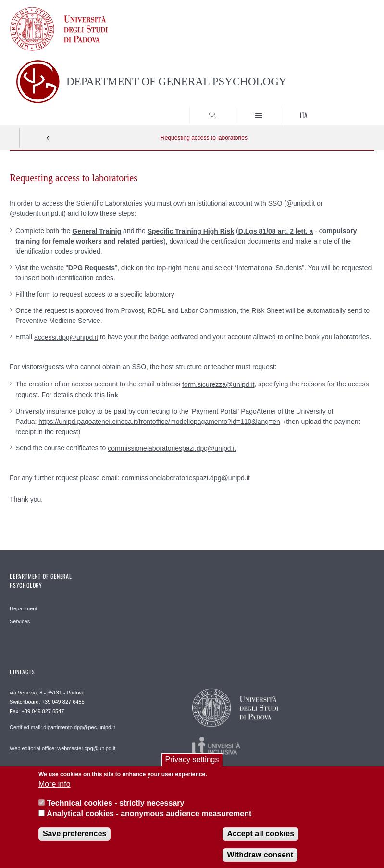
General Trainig (97, 231)
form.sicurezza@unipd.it (218, 384)
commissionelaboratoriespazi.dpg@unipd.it (172, 448)
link (112, 395)
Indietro (48, 138)
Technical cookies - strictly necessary (115, 809)
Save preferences (75, 840)
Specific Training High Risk (191, 231)
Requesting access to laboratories (204, 138)
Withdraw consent (260, 861)
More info (55, 791)
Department (23, 608)
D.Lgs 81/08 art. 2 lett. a (276, 231)
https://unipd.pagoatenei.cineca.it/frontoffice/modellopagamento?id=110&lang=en (159, 422)
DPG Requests (92, 268)
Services (20, 621)
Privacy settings (192, 766)
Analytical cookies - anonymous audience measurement (149, 820)
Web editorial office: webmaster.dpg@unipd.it (63, 748)
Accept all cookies (260, 840)
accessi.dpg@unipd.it (66, 337)
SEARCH (348, 108)
